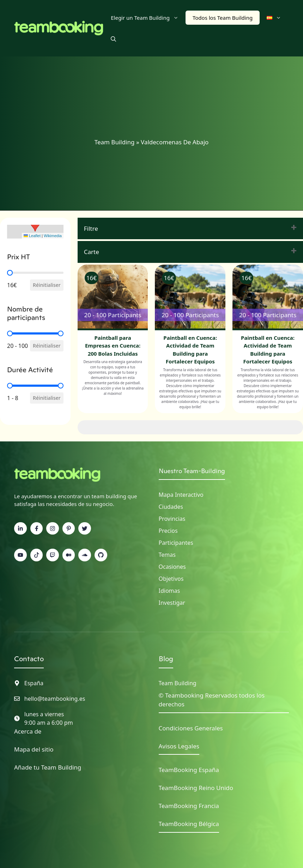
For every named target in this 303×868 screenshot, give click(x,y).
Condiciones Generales (191, 728)
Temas (167, 555)
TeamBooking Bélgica (189, 824)
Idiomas (169, 591)
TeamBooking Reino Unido (196, 788)
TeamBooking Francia (189, 806)
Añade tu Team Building (48, 767)
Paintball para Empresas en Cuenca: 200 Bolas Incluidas (113, 346)
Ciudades (171, 507)
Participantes (176, 543)
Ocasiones (172, 567)
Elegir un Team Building (148, 18)
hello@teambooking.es (55, 699)
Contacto (29, 659)
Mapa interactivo (181, 495)
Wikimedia (53, 236)
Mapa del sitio (34, 749)
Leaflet (32, 236)
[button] (113, 39)
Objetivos (171, 579)
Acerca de (28, 731)
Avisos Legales (179, 746)
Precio (167, 531)
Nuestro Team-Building (192, 471)
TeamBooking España (189, 770)
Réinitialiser (47, 285)
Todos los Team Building (223, 18)
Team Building (115, 142)
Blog (166, 659)
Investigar (172, 603)
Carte (92, 252)
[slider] (10, 273)
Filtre (91, 228)
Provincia (171, 519)
